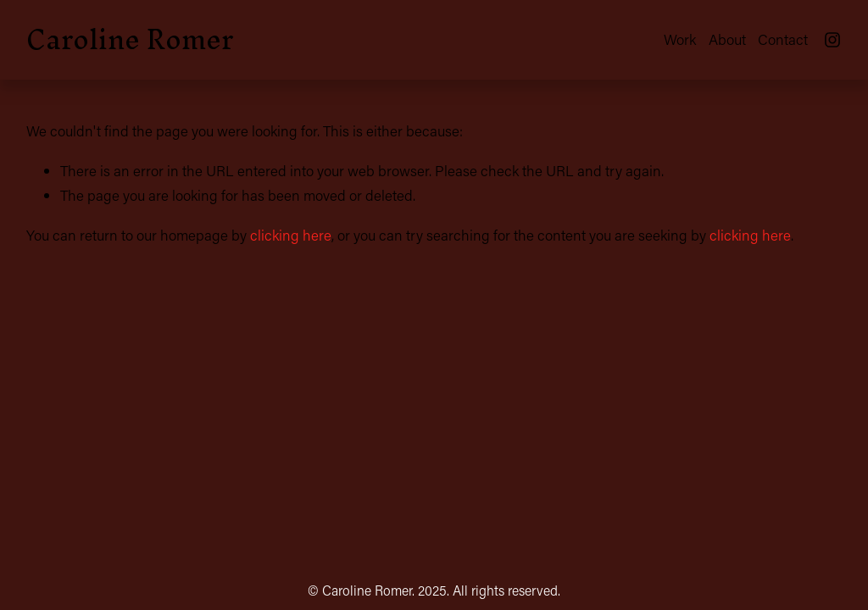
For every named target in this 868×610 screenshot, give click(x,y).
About (727, 39)
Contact (783, 39)
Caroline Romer (130, 39)
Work (680, 39)
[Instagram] (832, 40)
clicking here (291, 235)
